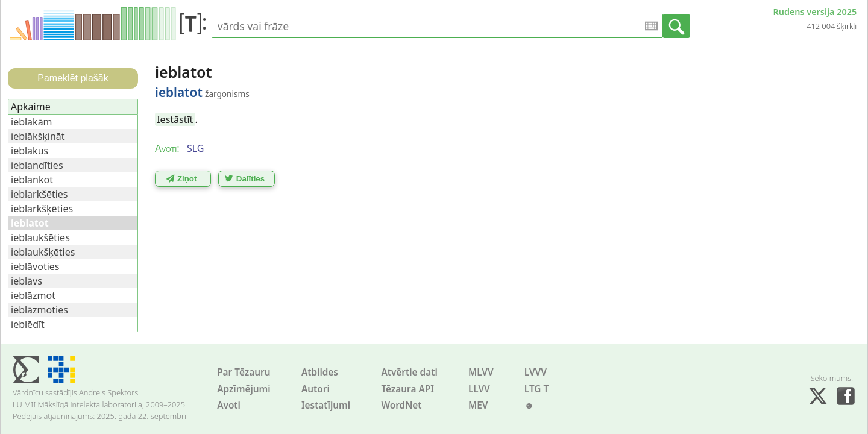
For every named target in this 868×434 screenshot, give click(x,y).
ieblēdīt (28, 324)
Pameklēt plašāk (73, 78)
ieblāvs (27, 281)
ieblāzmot (33, 295)
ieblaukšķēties (43, 252)
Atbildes (320, 372)
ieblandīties (37, 165)
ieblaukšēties (40, 237)
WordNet (401, 405)
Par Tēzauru (244, 372)
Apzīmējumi (244, 389)
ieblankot (32, 180)
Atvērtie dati (409, 372)
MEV (478, 405)
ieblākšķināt (38, 136)
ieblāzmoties (39, 310)
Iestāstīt (175, 119)
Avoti (229, 405)
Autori (316, 389)
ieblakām (32, 122)
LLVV (479, 389)
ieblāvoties (35, 266)
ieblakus (30, 151)
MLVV (481, 372)
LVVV (536, 372)
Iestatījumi (326, 405)
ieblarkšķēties (42, 209)
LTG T (536, 389)
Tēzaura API (407, 389)
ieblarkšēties (39, 194)
